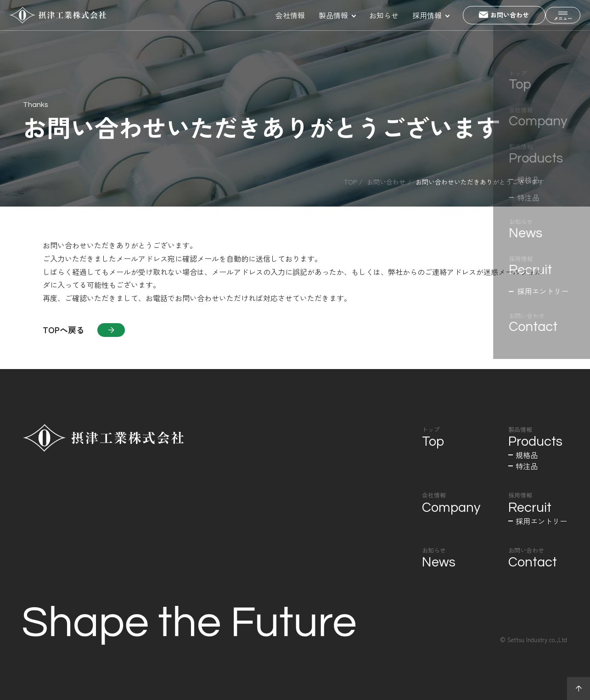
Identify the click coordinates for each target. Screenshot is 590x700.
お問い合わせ (386, 182)
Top (350, 182)
